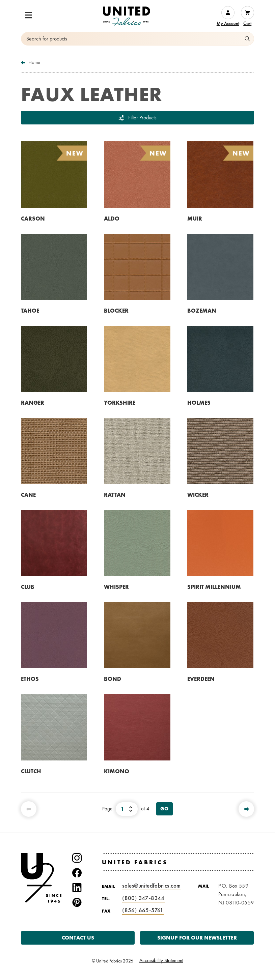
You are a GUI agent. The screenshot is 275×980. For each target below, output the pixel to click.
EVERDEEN (201, 679)
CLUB (28, 587)
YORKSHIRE (120, 403)
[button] (29, 15)
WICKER (198, 495)
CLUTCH (31, 771)
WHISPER (116, 587)
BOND (113, 679)
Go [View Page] (164, 809)
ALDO (112, 219)
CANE (28, 495)
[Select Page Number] (127, 809)
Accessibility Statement (161, 961)
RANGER (33, 403)
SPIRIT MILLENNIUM (214, 587)
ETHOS (30, 679)
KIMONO (117, 771)
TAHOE (30, 311)
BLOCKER (116, 311)
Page (107, 809)
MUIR (195, 219)
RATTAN (115, 495)
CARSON (33, 219)
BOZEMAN (202, 311)
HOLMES (199, 403)
